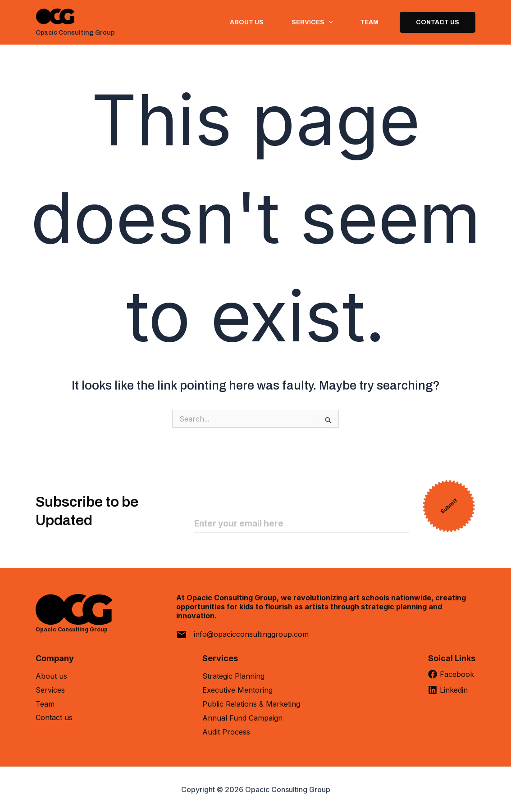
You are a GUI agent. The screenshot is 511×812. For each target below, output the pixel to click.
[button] (325, 22)
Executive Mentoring (237, 690)
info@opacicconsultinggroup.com (251, 634)
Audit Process (226, 732)
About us (242, 22)
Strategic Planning (233, 676)
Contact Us (438, 22)
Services (50, 690)
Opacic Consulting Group (75, 33)
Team (368, 22)
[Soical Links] (452, 662)
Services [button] (308, 22)
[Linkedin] (452, 693)
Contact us (54, 718)
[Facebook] (452, 678)
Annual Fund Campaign (242, 718)
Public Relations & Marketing (251, 704)
